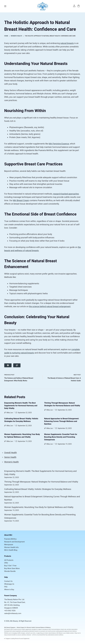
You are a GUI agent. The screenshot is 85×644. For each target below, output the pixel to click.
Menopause (9, 545)
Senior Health (10, 457)
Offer (6, 563)
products (43, 631)
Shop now (77, 633)
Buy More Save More (12, 568)
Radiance (48, 627)
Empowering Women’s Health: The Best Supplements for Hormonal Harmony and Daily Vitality (21, 406)
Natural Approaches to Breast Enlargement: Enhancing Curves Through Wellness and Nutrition (62, 421)
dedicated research (34, 631)
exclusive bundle (11, 635)
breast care (63, 629)
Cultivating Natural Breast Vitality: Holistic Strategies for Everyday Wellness (38, 489)
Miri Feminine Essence (59, 144)
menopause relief (46, 629)
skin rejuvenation (73, 629)
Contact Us (8, 581)
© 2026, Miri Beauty (11, 621)
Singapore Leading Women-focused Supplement (17, 639)
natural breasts (67, 43)
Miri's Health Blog (11, 550)
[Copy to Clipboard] (17, 365)
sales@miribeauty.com (13, 613)
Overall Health (11, 453)
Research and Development (14, 542)
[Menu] (5, 6)
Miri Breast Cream (21, 200)
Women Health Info (11, 547)
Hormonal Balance (40, 627)
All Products (9, 560)
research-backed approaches (66, 194)
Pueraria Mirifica (10, 539)
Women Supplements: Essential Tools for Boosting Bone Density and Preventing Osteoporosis (61, 437)
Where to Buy (9, 590)
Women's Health (11, 462)
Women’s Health (31, 627)
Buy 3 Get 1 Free (10, 566)
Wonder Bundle (10, 571)
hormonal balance (56, 629)
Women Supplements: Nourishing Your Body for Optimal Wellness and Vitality (39, 507)
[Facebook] (8, 365)
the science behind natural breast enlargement (50, 306)
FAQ (6, 587)
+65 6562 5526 (10, 611)
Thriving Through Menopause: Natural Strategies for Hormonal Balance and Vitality (41, 482)
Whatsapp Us (9, 584)
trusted (15, 629)
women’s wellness (59, 635)
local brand (40, 635)
